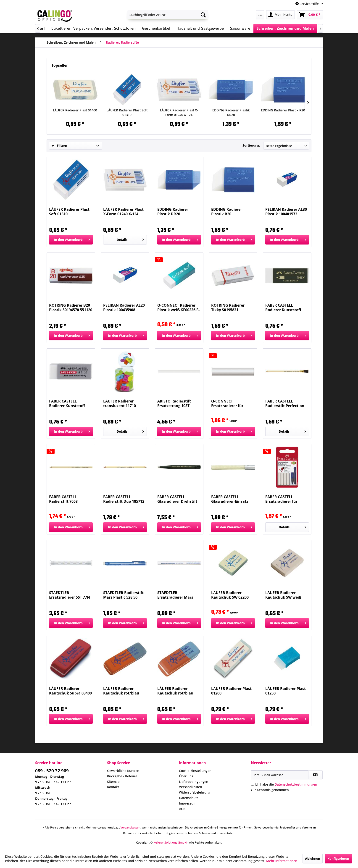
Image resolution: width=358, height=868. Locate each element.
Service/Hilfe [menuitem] (308, 4)
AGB (182, 809)
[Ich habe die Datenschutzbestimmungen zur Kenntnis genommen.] (252, 784)
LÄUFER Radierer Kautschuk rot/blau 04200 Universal (121, 691)
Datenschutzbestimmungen (296, 784)
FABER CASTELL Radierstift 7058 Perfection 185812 (65, 499)
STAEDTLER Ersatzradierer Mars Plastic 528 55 (175, 595)
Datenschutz (189, 798)
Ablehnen (313, 859)
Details (130, 239)
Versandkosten (191, 787)
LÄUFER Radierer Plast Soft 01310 (127, 112)
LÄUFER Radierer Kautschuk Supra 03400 (70, 691)
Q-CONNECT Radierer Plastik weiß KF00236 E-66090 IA (178, 308)
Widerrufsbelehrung (195, 792)
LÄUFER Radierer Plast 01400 (75, 110)
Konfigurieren (338, 859)
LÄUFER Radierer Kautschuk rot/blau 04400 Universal (175, 691)
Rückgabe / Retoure (122, 776)
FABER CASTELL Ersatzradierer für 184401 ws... (281, 499)
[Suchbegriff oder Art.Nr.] (168, 15)
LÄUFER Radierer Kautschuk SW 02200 (230, 595)
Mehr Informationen (282, 861)
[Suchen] (203, 15)
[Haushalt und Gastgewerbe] (200, 28)
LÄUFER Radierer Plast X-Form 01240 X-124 (179, 112)
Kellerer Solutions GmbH (170, 842)
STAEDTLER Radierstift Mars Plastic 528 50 (123, 595)
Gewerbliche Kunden (123, 771)
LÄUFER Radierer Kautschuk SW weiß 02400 (283, 595)
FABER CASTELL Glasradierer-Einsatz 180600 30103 (230, 499)
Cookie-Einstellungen (195, 771)
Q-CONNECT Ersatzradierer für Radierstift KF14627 (229, 403)
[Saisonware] (240, 28)
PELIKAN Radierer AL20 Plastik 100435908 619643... (124, 308)
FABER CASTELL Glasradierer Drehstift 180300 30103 (177, 499)
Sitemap (113, 782)
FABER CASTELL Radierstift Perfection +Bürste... (285, 403)
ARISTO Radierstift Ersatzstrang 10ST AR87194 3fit (174, 403)
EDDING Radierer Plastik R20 (283, 110)
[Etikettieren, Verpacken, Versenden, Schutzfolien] (93, 28)
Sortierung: (251, 145)
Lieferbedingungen (194, 782)
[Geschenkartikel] (156, 28)
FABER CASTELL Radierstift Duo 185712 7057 (124, 499)
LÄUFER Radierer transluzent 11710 (120, 403)
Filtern (59, 146)
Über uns (186, 776)
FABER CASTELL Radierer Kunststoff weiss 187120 (67, 403)
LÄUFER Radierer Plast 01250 (286, 691)
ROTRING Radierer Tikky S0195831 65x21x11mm (228, 308)
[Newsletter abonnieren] (315, 775)
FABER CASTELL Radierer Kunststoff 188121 (283, 308)
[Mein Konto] (280, 15)
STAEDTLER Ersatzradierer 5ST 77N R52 (70, 595)
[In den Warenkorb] (71, 240)
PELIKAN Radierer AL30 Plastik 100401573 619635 (286, 212)
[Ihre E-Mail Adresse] (280, 775)
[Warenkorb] (310, 15)
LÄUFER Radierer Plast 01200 (231, 691)
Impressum (188, 803)
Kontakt (113, 787)
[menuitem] (168, 15)
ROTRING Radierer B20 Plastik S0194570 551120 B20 (71, 308)
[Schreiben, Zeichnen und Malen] (285, 28)
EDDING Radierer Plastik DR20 (231, 112)
